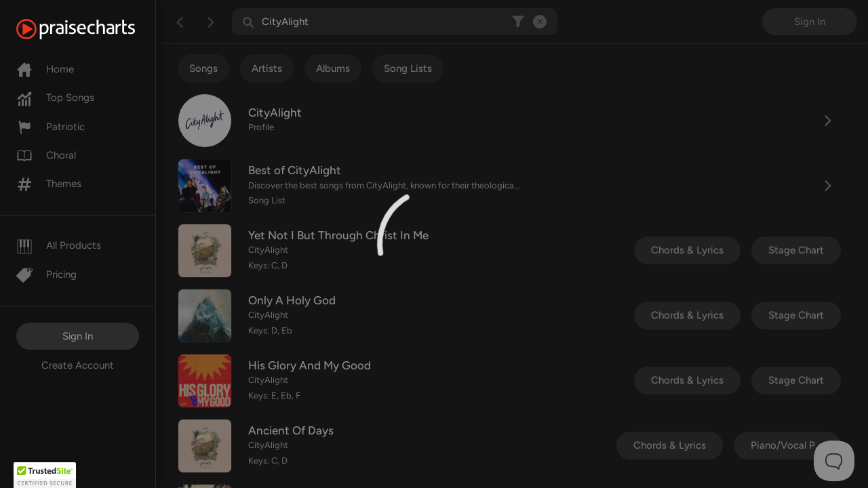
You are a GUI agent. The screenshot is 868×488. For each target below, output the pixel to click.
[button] (45, 475)
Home (45, 69)
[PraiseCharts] (93, 29)
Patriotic (51, 127)
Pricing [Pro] (46, 274)
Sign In (78, 336)
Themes (49, 184)
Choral (46, 155)
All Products (59, 245)
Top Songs (55, 98)
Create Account (78, 365)
